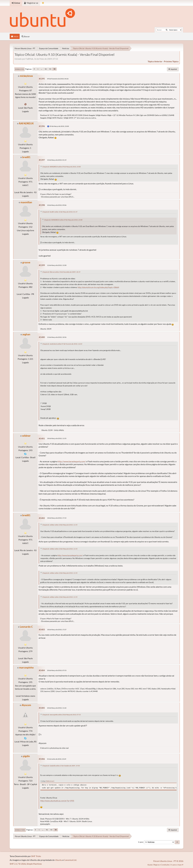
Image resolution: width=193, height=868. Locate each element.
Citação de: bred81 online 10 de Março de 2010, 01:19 (60, 212)
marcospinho (26, 667)
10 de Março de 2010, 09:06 (57, 205)
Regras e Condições (162, 865)
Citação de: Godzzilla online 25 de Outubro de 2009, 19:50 (61, 766)
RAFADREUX (26, 123)
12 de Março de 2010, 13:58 (57, 265)
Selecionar (50, 781)
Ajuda (150, 865)
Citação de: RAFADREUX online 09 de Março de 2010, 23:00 (61, 167)
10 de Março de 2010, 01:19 (57, 160)
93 (50, 69)
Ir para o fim (20, 69)
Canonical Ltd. (70, 860)
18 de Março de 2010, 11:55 (57, 438)
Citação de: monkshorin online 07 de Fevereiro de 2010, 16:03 (62, 344)
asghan (26, 334)
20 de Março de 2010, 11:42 (57, 708)
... (42, 69)
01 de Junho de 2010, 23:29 (57, 759)
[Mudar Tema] (43, 3)
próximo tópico (171, 61)
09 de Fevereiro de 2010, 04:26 (58, 79)
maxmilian (26, 202)
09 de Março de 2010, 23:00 (59, 126)
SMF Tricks (36, 856)
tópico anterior (155, 61)
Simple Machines (34, 864)
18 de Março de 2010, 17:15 (57, 518)
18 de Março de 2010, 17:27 (57, 630)
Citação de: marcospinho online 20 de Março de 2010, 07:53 (61, 715)
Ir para (141, 842)
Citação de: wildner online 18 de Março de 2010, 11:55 (60, 525)
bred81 (26, 157)
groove (26, 262)
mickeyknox (26, 76)
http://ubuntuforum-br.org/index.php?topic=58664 (98, 287)
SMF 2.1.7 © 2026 (18, 864)
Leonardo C (26, 627)
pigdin (26, 756)
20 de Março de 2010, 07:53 (57, 670)
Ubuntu (59, 860)
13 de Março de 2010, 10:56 (57, 337)
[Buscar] (167, 30)
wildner (26, 436)
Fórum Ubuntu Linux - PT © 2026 (168, 861)
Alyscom (26, 705)
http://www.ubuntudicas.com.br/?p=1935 (57, 801)
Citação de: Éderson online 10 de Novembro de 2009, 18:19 (61, 272)
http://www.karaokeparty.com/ (72, 461)
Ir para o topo (20, 830)
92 (46, 69)
